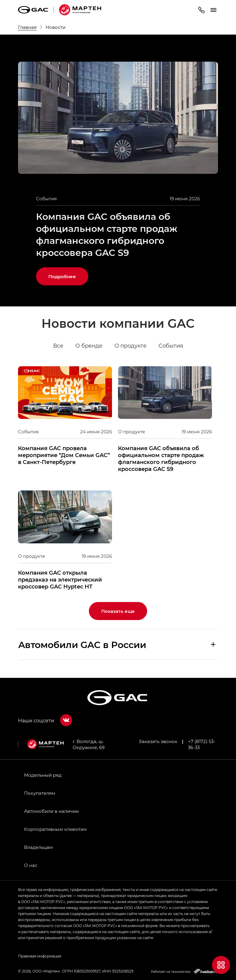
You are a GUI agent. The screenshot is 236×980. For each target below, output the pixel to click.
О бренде (89, 346)
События (171, 346)
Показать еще (118, 611)
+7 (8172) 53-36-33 (202, 744)
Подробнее (62, 276)
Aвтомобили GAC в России (82, 644)
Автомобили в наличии (51, 811)
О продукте (130, 346)
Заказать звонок (158, 741)
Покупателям (40, 793)
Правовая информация (40, 956)
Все (58, 346)
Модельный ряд (43, 775)
